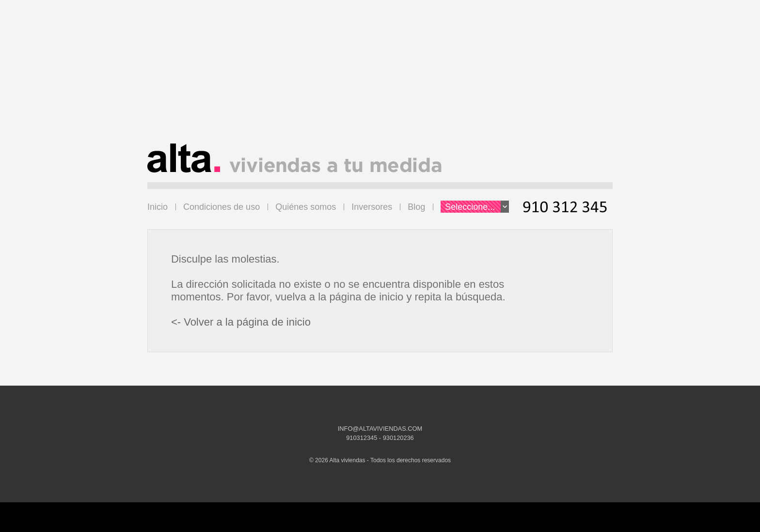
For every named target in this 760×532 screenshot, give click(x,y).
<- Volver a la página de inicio (241, 322)
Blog (416, 207)
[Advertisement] (380, 76)
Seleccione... (477, 207)
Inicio (158, 207)
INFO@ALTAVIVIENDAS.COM (380, 429)
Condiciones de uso (222, 207)
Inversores (372, 207)
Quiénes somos (306, 207)
